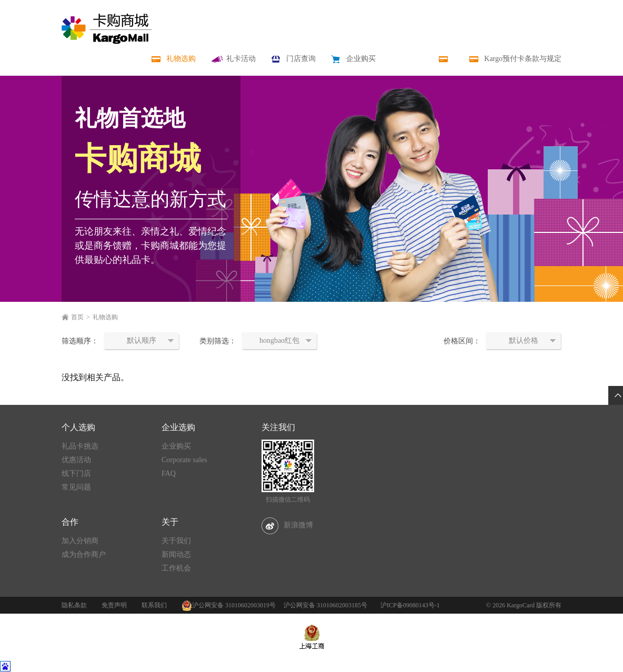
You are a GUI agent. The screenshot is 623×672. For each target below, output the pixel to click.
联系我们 (154, 605)
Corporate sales (184, 460)
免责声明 (114, 605)
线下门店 (76, 474)
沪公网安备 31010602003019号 (234, 605)
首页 (77, 317)
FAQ (169, 474)
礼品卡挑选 (80, 446)
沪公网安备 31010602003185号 (325, 605)
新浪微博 (287, 525)
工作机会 (176, 568)
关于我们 (176, 541)
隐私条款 (74, 605)
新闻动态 (176, 554)
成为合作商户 (84, 554)
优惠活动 (76, 460)
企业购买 (176, 446)
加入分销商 (80, 541)
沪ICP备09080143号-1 (410, 605)
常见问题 (76, 487)
